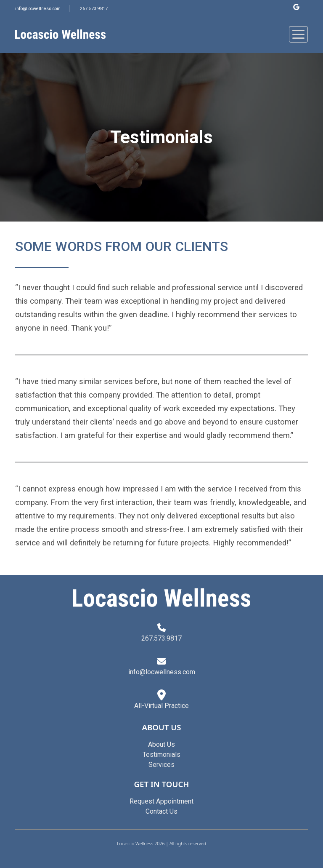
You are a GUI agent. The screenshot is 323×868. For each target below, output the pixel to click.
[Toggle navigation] (298, 34)
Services (161, 765)
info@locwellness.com (38, 9)
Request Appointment (161, 801)
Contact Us (161, 811)
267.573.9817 (94, 9)
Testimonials (161, 754)
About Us (161, 744)
